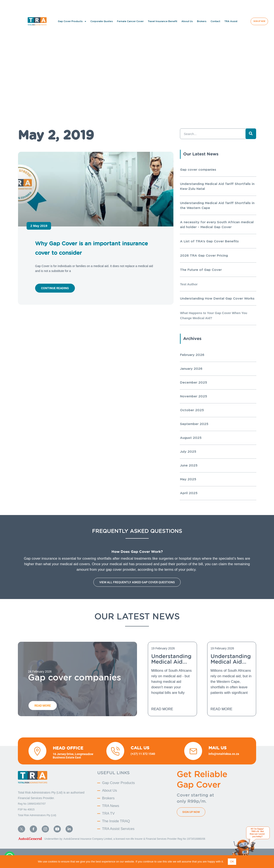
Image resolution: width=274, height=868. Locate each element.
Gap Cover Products (72, 21)
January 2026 (191, 369)
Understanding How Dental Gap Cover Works (217, 299)
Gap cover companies (198, 170)
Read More (162, 709)
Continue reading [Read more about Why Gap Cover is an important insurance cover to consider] (55, 288)
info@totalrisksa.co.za (224, 754)
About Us (187, 21)
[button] (262, 6)
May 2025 (188, 479)
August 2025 (191, 438)
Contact (215, 21)
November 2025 (193, 396)
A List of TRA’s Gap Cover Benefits (209, 241)
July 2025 (188, 452)
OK (232, 862)
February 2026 (192, 355)
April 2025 (189, 493)
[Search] (251, 134)
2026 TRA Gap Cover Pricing (204, 256)
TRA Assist (231, 21)
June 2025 (189, 465)
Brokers (202, 21)
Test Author (189, 284)
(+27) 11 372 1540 (143, 754)
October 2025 (192, 410)
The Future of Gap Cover (201, 270)
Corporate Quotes (102, 21)
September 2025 (194, 424)
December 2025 (193, 383)
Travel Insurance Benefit (163, 21)
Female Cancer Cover (130, 21)
